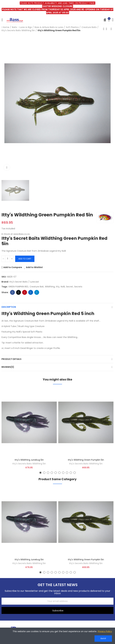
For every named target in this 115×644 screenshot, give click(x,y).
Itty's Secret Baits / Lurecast (24, 282)
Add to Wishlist (34, 267)
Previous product (104, 29)
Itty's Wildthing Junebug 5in (29, 460)
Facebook (13, 292)
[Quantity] (8, 259)
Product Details (11, 359)
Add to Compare (13, 267)
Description (9, 307)
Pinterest (25, 292)
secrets (78, 287)
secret (69, 287)
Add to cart (25, 259)
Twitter (19, 292)
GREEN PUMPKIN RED (18, 287)
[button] (40, 473)
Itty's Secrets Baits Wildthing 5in (29, 464)
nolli (63, 287)
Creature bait (37, 287)
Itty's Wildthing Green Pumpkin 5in (86, 460)
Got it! (103, 638)
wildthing (50, 287)
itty (58, 287)
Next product (111, 29)
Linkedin (31, 292)
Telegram (37, 292)
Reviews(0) (8, 367)
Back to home (107, 29)
